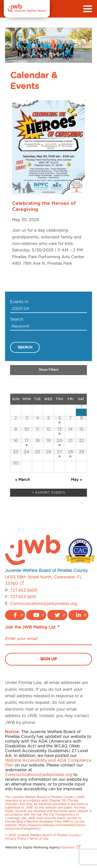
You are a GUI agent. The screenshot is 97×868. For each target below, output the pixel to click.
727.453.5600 (24, 590)
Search (17, 319)
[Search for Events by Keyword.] (48, 327)
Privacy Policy (16, 839)
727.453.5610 (23, 597)
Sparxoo (71, 847)
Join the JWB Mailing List (32, 627)
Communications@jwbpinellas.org (44, 604)
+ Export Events (49, 493)
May (76, 480)
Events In (19, 302)
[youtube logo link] (36, 615)
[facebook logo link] (15, 615)
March (22, 480)
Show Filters (48, 370)
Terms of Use (39, 839)
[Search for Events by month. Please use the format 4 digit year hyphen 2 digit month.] (48, 309)
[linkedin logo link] (78, 615)
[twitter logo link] (57, 615)
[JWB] (27, 11)
